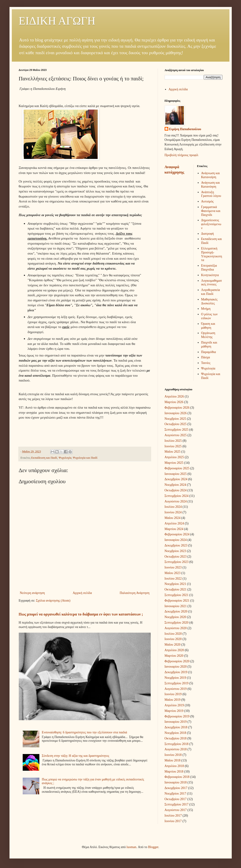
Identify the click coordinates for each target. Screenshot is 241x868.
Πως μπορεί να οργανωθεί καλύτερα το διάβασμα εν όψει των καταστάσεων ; (81, 614)
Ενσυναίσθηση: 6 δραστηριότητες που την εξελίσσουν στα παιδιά (85, 732)
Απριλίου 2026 (174, 396)
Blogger (153, 847)
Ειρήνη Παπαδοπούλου (185, 129)
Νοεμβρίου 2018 (175, 733)
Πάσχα (206, 357)
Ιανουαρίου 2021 (176, 606)
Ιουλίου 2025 (173, 441)
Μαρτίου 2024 (174, 529)
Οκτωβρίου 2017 (176, 799)
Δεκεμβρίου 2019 (176, 672)
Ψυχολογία (65, 458)
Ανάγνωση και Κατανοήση (211, 175)
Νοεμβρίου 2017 (175, 794)
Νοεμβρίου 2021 (175, 584)
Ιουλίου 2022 (173, 579)
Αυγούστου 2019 (176, 689)
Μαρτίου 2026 (174, 402)
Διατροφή (208, 234)
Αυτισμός (207, 201)
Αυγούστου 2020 (176, 628)
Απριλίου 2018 (174, 766)
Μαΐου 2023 (173, 573)
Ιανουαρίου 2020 (176, 667)
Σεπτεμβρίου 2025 (177, 430)
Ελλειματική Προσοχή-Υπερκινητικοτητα (212, 254)
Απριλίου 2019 (174, 705)
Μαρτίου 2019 (174, 711)
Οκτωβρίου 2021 (176, 589)
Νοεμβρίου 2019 (175, 678)
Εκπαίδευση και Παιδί (44, 458)
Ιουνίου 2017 (173, 821)
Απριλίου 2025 (174, 457)
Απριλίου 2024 (174, 523)
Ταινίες (206, 363)
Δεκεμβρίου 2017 (176, 788)
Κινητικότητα (210, 275)
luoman (131, 847)
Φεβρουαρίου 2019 (177, 716)
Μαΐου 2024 (173, 518)
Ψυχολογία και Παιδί (85, 458)
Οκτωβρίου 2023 (176, 557)
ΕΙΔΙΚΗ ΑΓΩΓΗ (57, 21)
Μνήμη (206, 309)
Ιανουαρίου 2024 (176, 540)
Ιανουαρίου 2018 (176, 782)
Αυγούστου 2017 (176, 810)
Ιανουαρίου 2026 (176, 413)
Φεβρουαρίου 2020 (177, 661)
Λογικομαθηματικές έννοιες (212, 283)
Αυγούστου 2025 (176, 435)
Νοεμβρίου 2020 (175, 617)
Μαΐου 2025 (173, 452)
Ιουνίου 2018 (173, 755)
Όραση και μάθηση (208, 326)
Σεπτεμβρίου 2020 (177, 623)
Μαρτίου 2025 (174, 463)
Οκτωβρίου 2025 (176, 424)
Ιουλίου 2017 (173, 816)
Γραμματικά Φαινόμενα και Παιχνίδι (211, 211)
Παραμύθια (209, 352)
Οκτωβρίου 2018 (176, 738)
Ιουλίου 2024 (173, 507)
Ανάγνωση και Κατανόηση (211, 185)
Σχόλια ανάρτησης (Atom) (53, 601)
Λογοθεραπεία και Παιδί (211, 292)
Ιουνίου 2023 (173, 567)
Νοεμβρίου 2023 (175, 551)
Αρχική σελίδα (82, 593)
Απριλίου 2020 (174, 650)
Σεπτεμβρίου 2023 (177, 562)
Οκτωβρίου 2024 (176, 490)
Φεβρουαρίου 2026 (177, 408)
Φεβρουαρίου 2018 (177, 777)
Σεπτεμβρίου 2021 (177, 595)
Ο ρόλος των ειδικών (210, 316)
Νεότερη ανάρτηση (32, 593)
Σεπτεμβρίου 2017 (177, 804)
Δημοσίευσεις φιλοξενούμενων (211, 224)
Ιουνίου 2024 (173, 512)
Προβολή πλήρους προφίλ (182, 155)
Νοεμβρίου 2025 (175, 419)
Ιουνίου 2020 (173, 639)
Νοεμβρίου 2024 (175, 485)
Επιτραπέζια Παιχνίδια (209, 268)
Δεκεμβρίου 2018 (176, 727)
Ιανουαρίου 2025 (176, 474)
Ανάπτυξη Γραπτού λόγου (211, 194)
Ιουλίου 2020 (173, 634)
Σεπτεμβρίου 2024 (177, 496)
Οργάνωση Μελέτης (208, 335)
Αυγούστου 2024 (176, 501)
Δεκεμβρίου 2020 (176, 611)
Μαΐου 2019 (173, 700)
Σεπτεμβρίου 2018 (177, 744)
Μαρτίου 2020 (174, 656)
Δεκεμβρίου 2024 (176, 479)
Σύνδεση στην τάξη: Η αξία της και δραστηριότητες (76, 756)
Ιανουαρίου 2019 (176, 722)
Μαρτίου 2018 (174, 772)
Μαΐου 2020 (173, 645)
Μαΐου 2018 (173, 760)
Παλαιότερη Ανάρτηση (135, 593)
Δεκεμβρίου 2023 (176, 545)
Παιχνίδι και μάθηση (209, 344)
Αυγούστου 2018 (176, 749)
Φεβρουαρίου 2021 (177, 601)
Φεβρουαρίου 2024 (177, 534)
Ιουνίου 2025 (173, 446)
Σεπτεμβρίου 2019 (177, 683)
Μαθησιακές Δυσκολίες (209, 301)
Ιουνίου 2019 (173, 694)
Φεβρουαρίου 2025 (177, 468)
